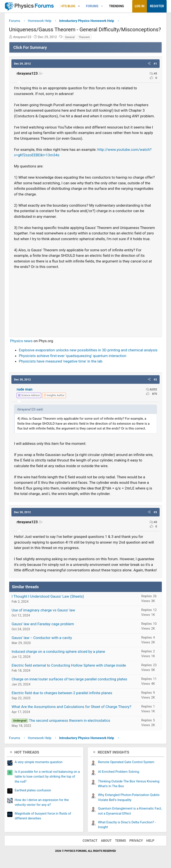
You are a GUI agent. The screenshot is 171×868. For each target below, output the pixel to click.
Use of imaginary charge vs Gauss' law (43, 610)
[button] (79, 6)
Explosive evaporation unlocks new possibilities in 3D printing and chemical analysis (88, 350)
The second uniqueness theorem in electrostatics (70, 720)
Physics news (21, 341)
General (70, 37)
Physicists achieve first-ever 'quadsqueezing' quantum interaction (73, 356)
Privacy (136, 841)
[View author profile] (54, 395)
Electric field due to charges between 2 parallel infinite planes (62, 693)
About (106, 841)
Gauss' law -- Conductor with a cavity (42, 638)
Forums (92, 6)
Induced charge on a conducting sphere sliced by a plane (58, 651)
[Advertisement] (85, 301)
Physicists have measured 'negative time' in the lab (61, 361)
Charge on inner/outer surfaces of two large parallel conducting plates (69, 679)
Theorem (84, 37)
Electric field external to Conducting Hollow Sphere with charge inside (69, 665)
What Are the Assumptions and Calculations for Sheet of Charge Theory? (71, 707)
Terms (120, 841)
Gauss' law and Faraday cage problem (43, 624)
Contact (90, 841)
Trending (116, 6)
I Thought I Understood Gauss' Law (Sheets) (48, 596)
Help (150, 841)
